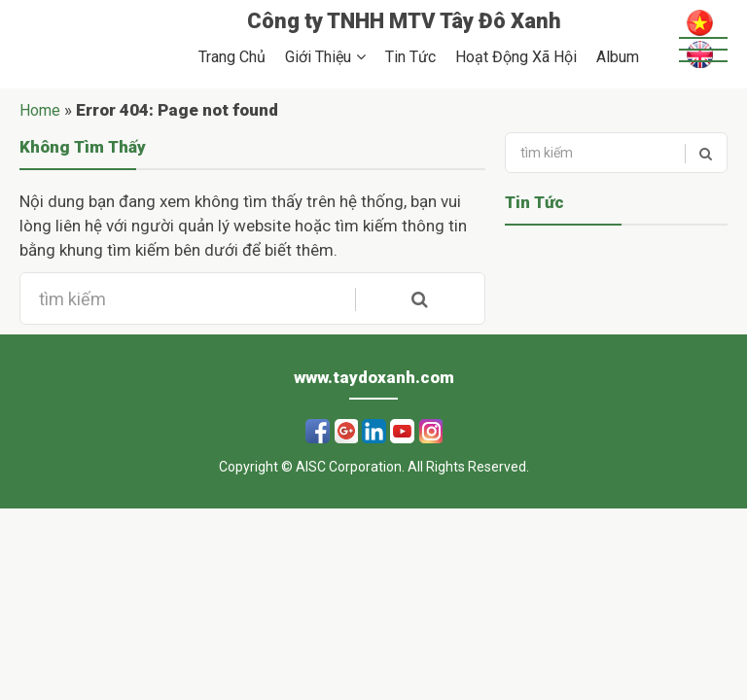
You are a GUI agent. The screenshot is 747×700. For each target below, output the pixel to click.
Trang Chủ (232, 57)
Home (40, 110)
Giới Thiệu (318, 57)
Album (618, 57)
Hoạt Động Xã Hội (516, 57)
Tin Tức (410, 57)
